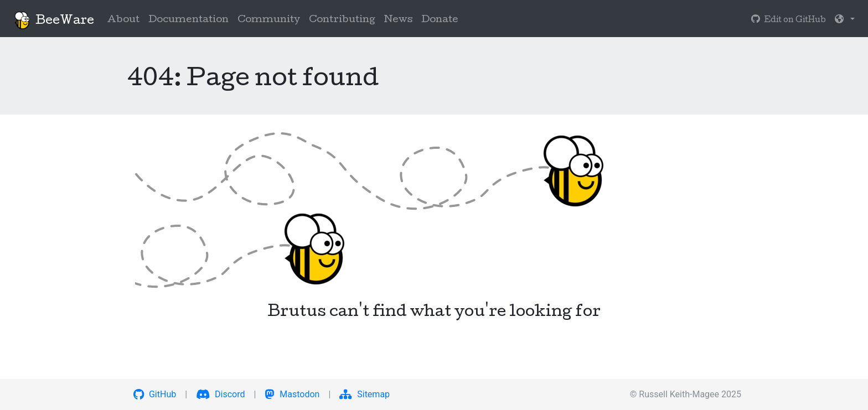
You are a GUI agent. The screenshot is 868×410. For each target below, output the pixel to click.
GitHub (155, 394)
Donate (440, 20)
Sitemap (365, 394)
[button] (845, 20)
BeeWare (54, 20)
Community (269, 20)
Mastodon (292, 394)
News (398, 20)
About (123, 20)
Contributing (342, 20)
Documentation (188, 20)
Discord (220, 394)
